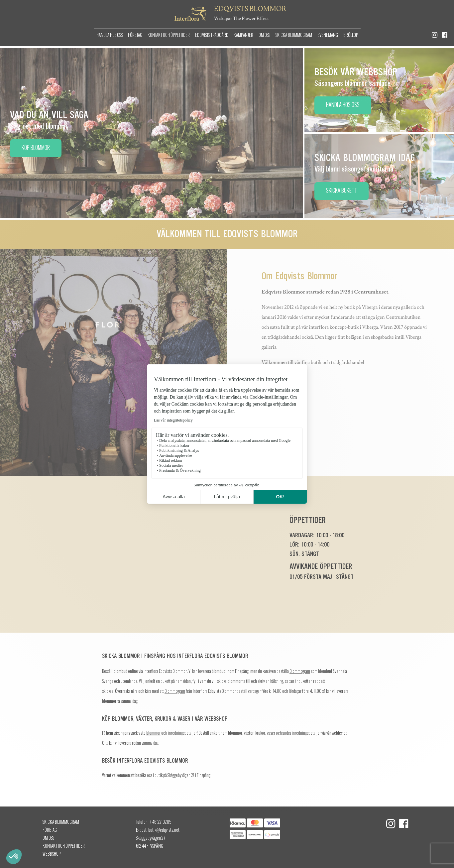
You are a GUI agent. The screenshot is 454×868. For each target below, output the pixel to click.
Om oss (264, 36)
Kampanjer (243, 36)
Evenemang (328, 36)
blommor (153, 734)
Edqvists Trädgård (212, 36)
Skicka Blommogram (294, 36)
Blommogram (300, 672)
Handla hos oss (110, 36)
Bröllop (351, 36)
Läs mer (282, 397)
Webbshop (52, 854)
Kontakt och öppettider (169, 36)
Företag (135, 36)
